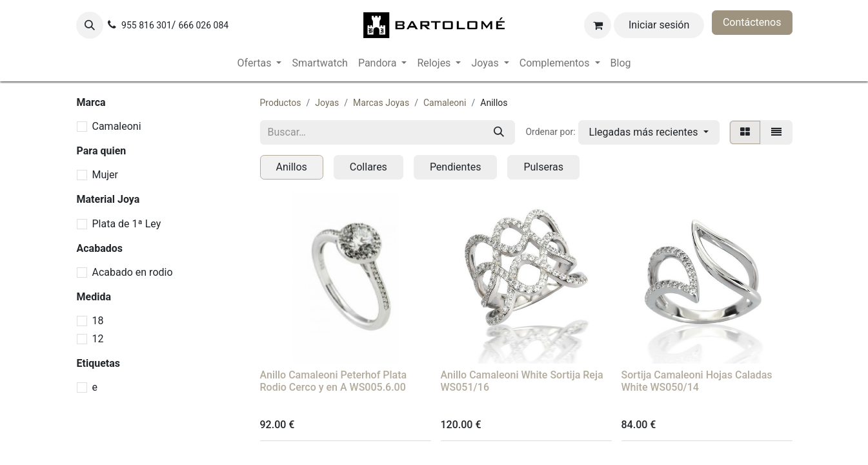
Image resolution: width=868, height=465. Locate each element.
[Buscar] (499, 132)
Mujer (106, 175)
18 (98, 321)
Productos (281, 103)
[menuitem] (260, 63)
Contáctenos (752, 22)
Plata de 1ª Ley (127, 224)
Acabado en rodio (133, 272)
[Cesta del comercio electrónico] (598, 25)
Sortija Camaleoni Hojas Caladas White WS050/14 (697, 381)
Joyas (327, 103)
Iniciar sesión (659, 25)
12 (98, 339)
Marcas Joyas (381, 103)
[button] (90, 25)
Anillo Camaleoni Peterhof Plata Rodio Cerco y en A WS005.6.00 (334, 381)
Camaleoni (117, 126)
